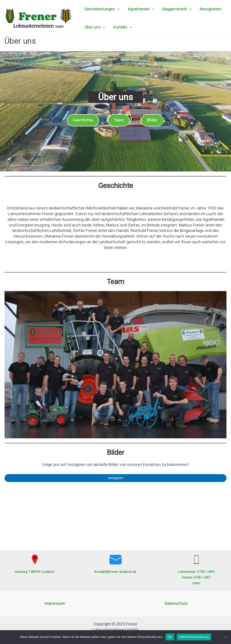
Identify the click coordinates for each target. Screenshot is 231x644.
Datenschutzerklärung (194, 637)
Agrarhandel (141, 9)
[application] (117, 9)
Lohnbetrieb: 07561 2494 (196, 572)
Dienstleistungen (102, 9)
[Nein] (225, 637)
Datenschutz (176, 603)
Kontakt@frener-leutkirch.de (115, 572)
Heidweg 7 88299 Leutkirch (35, 572)
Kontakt (123, 27)
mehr (196, 583)
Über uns (95, 27)
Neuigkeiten (211, 9)
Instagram (116, 478)
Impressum (55, 603)
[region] (115, 111)
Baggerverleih (177, 9)
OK (170, 637)
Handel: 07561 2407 (196, 577)
